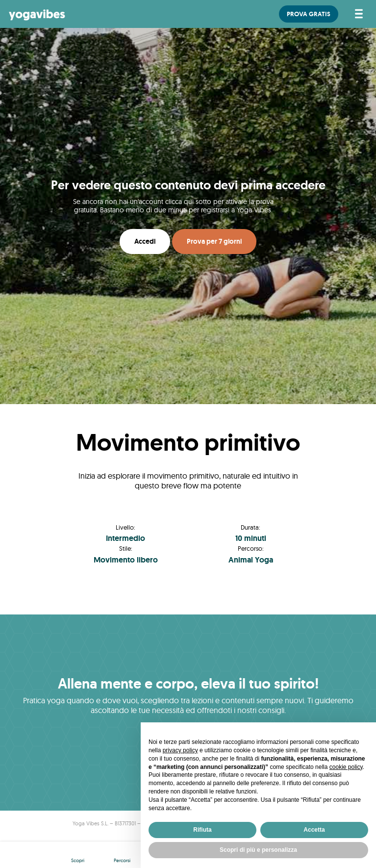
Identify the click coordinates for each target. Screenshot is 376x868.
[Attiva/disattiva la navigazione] (357, 14)
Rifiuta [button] (202, 830)
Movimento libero (126, 560)
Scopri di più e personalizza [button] (258, 850)
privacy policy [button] (180, 750)
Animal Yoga (251, 560)
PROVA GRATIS (309, 14)
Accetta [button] (314, 830)
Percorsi (122, 860)
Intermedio (125, 538)
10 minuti (251, 538)
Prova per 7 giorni (214, 241)
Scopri (78, 860)
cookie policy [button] (346, 767)
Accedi (145, 241)
